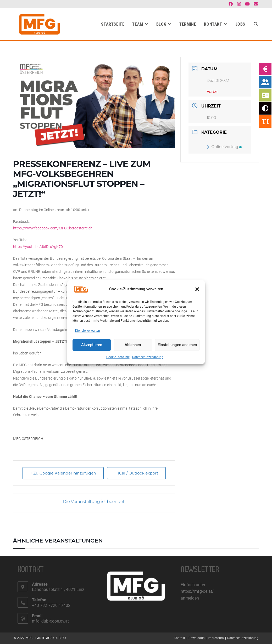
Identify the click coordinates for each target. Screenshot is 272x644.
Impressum (216, 638)
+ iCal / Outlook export (136, 473)
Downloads (196, 638)
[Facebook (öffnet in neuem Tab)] (231, 4)
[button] (197, 289)
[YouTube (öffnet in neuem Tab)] (247, 4)
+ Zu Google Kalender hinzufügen (63, 473)
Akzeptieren (92, 345)
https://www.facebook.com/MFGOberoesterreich (53, 228)
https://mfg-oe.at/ (197, 591)
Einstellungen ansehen (177, 345)
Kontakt (179, 638)
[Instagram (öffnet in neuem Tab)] (239, 4)
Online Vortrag (224, 147)
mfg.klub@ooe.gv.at (50, 621)
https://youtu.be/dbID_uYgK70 (38, 247)
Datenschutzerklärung (148, 357)
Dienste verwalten (88, 331)
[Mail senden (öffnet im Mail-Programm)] (255, 4)
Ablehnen (133, 345)
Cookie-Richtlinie (118, 357)
